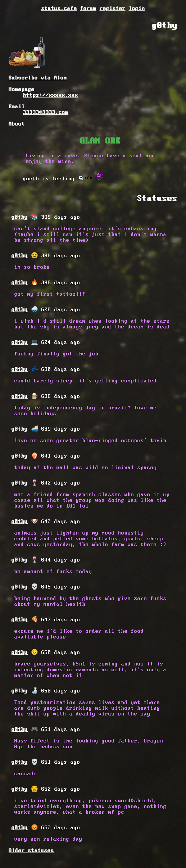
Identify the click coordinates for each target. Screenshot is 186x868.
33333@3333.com (46, 113)
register (113, 9)
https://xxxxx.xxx (51, 95)
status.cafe (59, 9)
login (137, 9)
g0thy (20, 217)
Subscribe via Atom (38, 78)
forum (88, 9)
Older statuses (31, 851)
